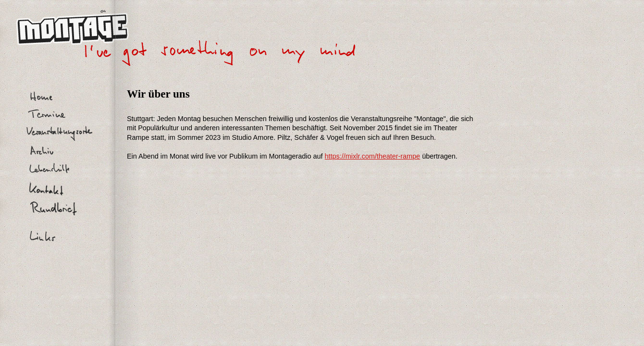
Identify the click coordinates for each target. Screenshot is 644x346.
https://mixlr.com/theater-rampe (373, 156)
